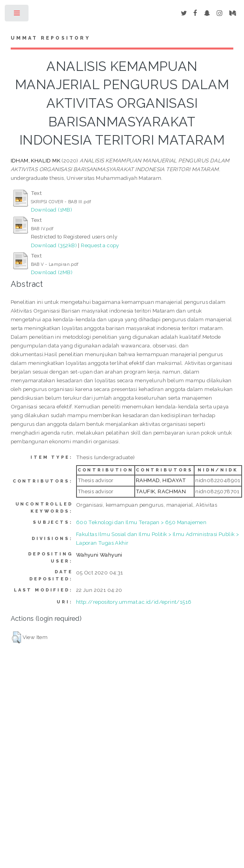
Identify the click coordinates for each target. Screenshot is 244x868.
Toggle (17, 15)
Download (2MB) (52, 272)
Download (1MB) (52, 210)
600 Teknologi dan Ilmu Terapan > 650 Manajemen (141, 522)
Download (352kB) (54, 245)
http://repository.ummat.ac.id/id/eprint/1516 (134, 602)
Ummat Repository (51, 38)
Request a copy (100, 245)
